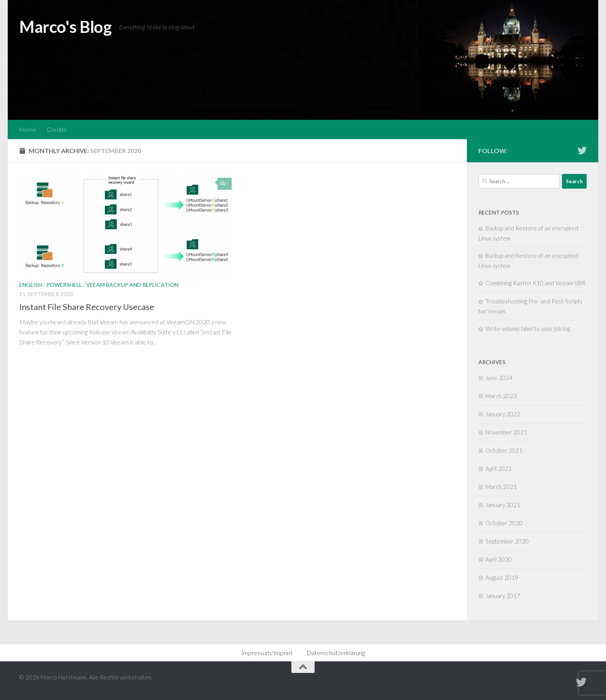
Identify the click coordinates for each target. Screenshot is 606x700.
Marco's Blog (65, 27)
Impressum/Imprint (267, 653)
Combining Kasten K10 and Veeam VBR (535, 283)
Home (27, 129)
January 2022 (503, 414)
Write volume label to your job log (528, 329)
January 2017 (503, 596)
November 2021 (506, 432)
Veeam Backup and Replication (132, 285)
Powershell (64, 285)
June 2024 (499, 378)
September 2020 (507, 541)
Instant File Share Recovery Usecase (87, 307)
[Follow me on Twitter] (582, 150)
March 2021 (501, 487)
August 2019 (502, 577)
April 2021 (499, 468)
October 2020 (504, 523)
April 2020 (499, 559)
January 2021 (503, 505)
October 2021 (504, 450)
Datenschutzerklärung (336, 653)
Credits (57, 129)
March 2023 (501, 396)
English (31, 285)
